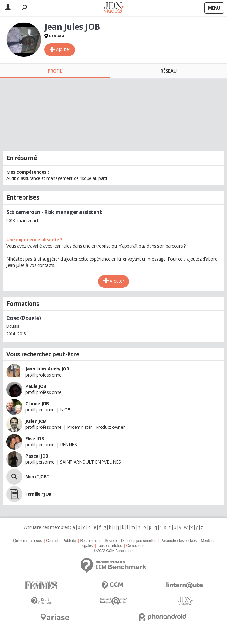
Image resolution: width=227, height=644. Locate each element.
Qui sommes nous (27, 541)
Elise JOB (35, 438)
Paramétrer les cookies (178, 541)
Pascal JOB (37, 456)
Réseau (168, 71)
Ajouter (63, 49)
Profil (55, 71)
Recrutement (90, 541)
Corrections (135, 546)
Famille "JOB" (40, 494)
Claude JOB (37, 404)
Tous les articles (110, 546)
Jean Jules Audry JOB (47, 369)
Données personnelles (139, 541)
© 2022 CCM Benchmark (113, 551)
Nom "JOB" (37, 477)
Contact (52, 541)
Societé (111, 541)
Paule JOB (36, 386)
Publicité (69, 541)
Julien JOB (36, 421)
